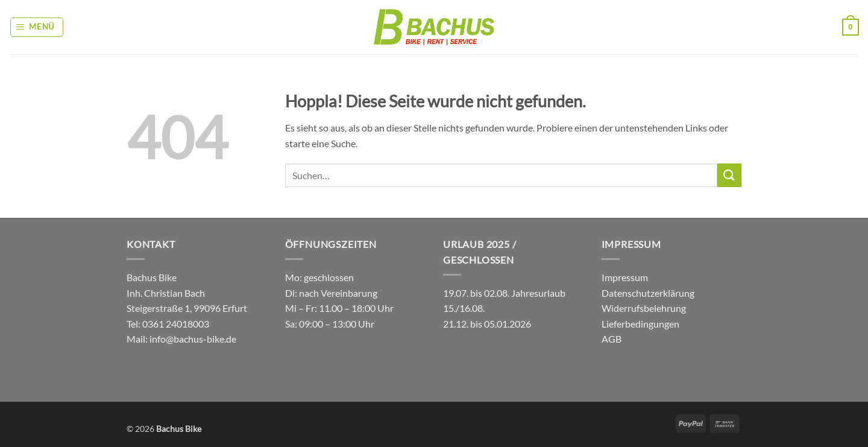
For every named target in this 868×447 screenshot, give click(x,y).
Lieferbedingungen (640, 324)
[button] (37, 27)
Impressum (625, 277)
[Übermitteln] (729, 175)
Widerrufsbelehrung (644, 308)
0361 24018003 (175, 324)
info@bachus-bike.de (193, 339)
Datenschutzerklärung (648, 293)
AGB (612, 339)
